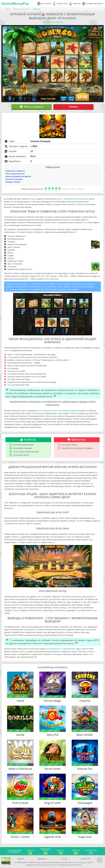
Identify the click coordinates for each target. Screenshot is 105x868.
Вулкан (21, 859)
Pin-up (64, 859)
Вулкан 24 (42, 859)
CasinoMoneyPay (15, 4)
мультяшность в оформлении (61, 649)
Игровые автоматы (93, 4)
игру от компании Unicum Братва (72, 199)
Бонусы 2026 (60, 4)
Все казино (44, 4)
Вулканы (75, 4)
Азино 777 (86, 859)
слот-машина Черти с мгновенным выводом (59, 411)
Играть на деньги (32, 107)
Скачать (73, 107)
